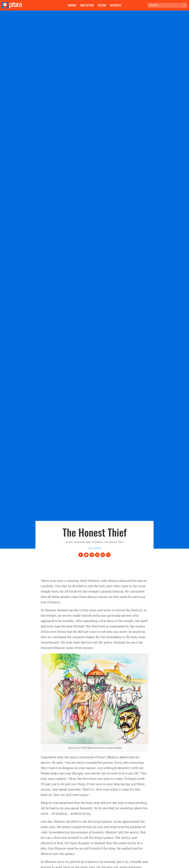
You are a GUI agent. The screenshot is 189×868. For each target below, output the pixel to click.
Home (69, 542)
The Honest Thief (114, 542)
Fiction (102, 5)
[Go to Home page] (12, 5)
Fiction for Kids (82, 542)
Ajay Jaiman (94, 548)
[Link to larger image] (95, 699)
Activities (116, 5)
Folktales (97, 542)
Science (72, 5)
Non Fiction (87, 5)
